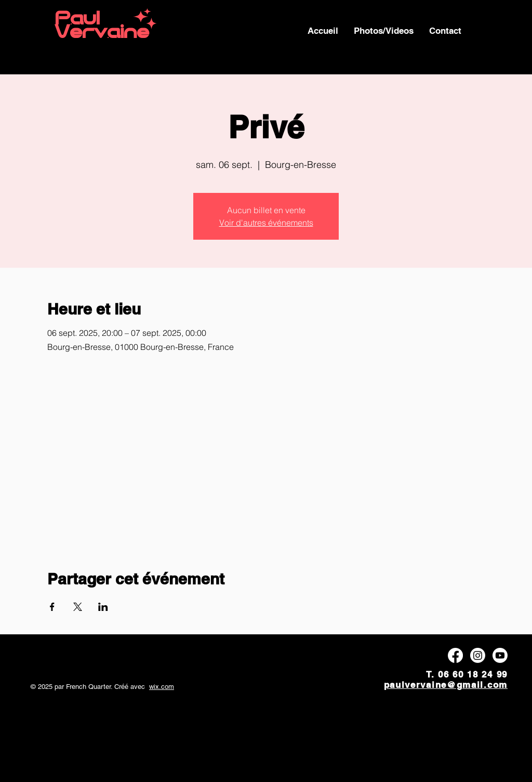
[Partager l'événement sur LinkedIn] (103, 607)
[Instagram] (478, 655)
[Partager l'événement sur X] (78, 607)
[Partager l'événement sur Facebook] (52, 607)
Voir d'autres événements (266, 223)
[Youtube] (500, 655)
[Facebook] (455, 655)
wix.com (162, 687)
